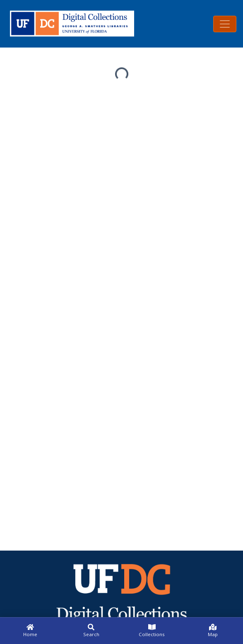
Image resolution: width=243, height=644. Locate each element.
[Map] (213, 631)
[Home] (30, 631)
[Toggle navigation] (225, 24)
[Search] (91, 631)
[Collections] (152, 631)
